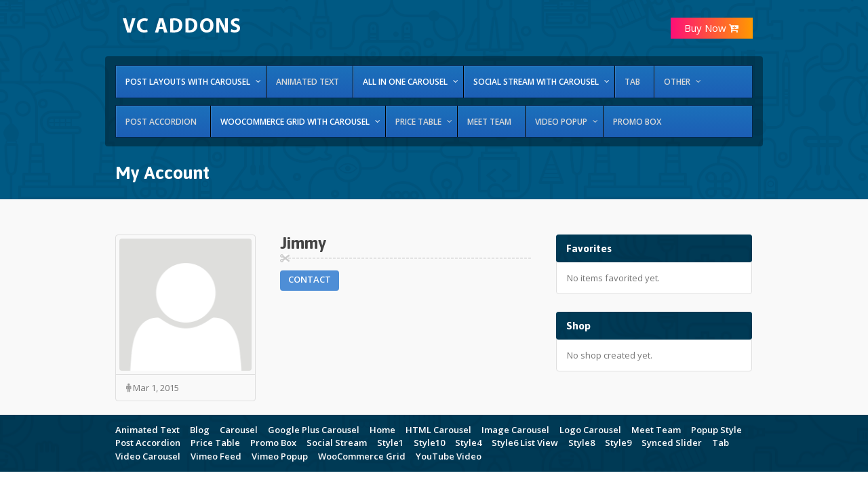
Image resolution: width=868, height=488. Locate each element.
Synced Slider (672, 443)
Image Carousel (515, 430)
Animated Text (147, 430)
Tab (721, 443)
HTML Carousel (438, 430)
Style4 (468, 443)
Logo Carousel (590, 430)
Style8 (581, 443)
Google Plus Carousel (314, 430)
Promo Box (273, 443)
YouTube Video (449, 456)
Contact (310, 279)
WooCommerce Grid (362, 456)
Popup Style (716, 430)
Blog (200, 430)
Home (382, 430)
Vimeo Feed (216, 456)
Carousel (239, 430)
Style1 (390, 443)
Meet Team (656, 430)
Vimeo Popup (280, 456)
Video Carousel (148, 456)
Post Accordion (148, 443)
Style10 (429, 443)
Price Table (215, 443)
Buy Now (712, 28)
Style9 (618, 443)
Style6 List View (525, 443)
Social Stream (337, 443)
